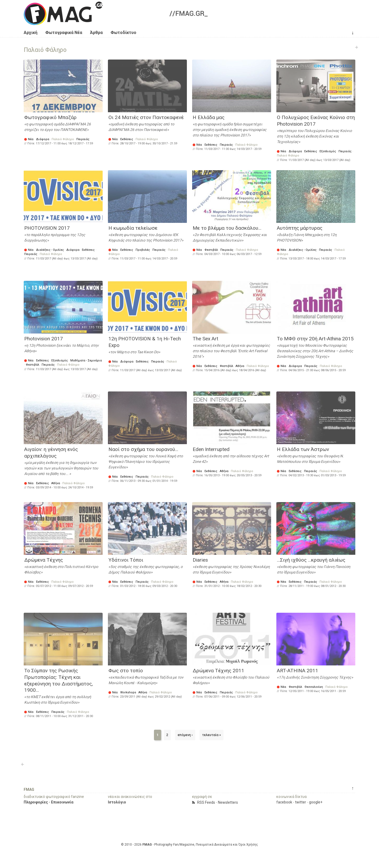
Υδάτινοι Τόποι (126, 560)
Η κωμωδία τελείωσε (133, 228)
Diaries (200, 560)
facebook (284, 802)
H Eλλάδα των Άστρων (303, 449)
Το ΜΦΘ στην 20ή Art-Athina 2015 (315, 339)
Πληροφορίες (36, 802)
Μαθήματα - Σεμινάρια (86, 361)
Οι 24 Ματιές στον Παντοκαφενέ (146, 117)
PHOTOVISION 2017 (47, 228)
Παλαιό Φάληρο (63, 139)
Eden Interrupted (211, 449)
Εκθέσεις (127, 139)
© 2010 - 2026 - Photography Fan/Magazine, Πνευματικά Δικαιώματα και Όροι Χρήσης (189, 845)
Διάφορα (43, 139)
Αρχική (31, 33)
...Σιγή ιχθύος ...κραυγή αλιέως (311, 560)
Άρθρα (96, 33)
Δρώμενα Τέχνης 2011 (218, 671)
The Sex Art (205, 339)
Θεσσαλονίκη (314, 687)
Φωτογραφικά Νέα (64, 33)
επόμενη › (185, 735)
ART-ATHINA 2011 (298, 671)
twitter (301, 802)
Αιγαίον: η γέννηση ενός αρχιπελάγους (51, 453)
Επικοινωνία (62, 802)
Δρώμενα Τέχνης (44, 560)
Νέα (31, 139)
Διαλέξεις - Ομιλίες (50, 250)
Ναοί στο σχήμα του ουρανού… (143, 449)
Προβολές (143, 250)
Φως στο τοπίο (126, 671)
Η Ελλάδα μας (209, 117)
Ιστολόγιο (117, 802)
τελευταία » (211, 735)
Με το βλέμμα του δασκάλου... (227, 228)
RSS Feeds (206, 802)
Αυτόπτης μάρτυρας (300, 228)
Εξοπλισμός (328, 151)
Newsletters (228, 802)
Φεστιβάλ (211, 250)
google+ (316, 802)
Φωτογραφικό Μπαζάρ (50, 117)
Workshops (128, 692)
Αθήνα (240, 366)
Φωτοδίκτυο (123, 33)
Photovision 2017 (44, 339)
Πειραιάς (83, 139)
